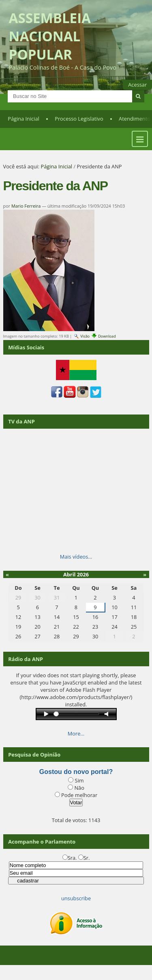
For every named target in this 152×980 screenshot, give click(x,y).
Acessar (137, 85)
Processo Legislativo (79, 119)
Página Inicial (24, 119)
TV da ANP (21, 421)
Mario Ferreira (26, 206)
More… (76, 733)
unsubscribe (76, 898)
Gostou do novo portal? (76, 772)
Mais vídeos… (76, 557)
